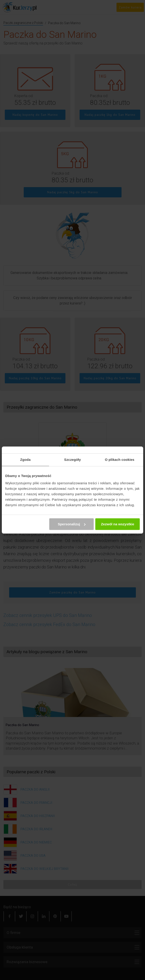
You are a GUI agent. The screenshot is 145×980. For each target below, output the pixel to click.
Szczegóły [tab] (72, 460)
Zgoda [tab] (26, 460)
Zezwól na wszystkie (118, 524)
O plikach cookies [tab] (120, 460)
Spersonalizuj (72, 524)
